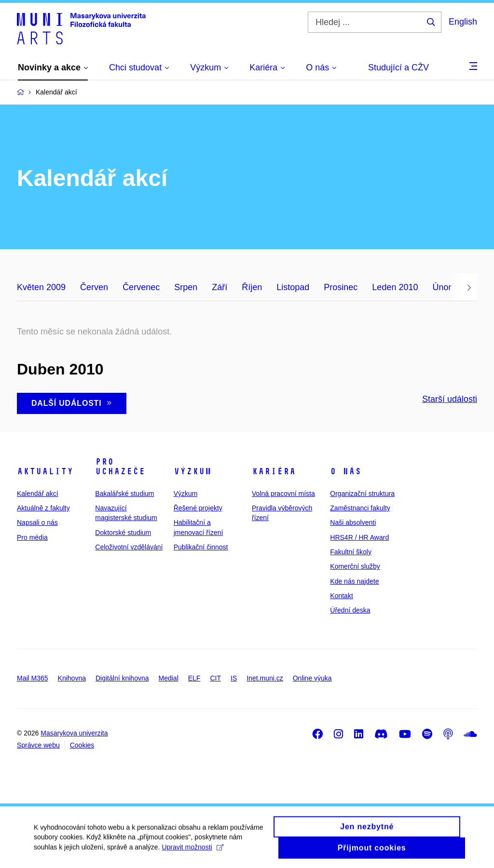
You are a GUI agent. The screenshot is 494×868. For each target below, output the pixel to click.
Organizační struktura (362, 494)
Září (220, 287)
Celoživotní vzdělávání (129, 547)
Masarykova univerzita (74, 733)
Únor (442, 287)
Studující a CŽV (398, 67)
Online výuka (312, 678)
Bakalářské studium (124, 494)
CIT (215, 678)
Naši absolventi (353, 522)
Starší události (450, 399)
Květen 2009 (41, 287)
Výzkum (192, 471)
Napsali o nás (37, 522)
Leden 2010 (395, 287)
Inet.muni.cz (265, 678)
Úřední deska (350, 610)
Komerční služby (355, 566)
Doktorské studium (123, 533)
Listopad (293, 287)
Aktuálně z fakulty (43, 508)
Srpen (186, 287)
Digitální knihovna (122, 678)
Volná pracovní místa (283, 494)
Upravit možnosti (192, 852)
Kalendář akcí (38, 494)
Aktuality (45, 471)
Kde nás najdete (354, 581)
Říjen (252, 287)
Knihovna (72, 678)
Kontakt (341, 596)
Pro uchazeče (120, 467)
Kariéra (274, 471)
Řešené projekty (198, 508)
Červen (94, 287)
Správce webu (38, 745)
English (463, 22)
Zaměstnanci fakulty (360, 508)
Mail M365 (33, 678)
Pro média (32, 537)
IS (234, 678)
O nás (346, 471)
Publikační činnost (201, 547)
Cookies (82, 745)
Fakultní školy (351, 552)
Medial (169, 678)
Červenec (141, 287)
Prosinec (341, 287)
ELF (194, 678)
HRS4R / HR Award (359, 537)
